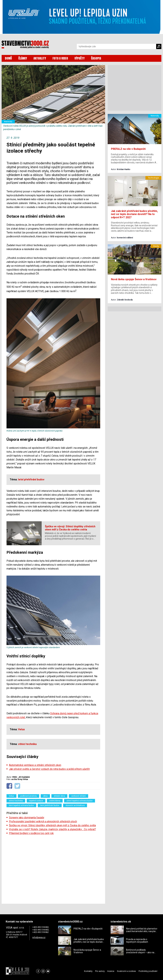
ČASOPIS (96, 58)
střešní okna (59, 796)
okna (45, 796)
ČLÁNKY (23, 58)
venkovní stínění (78, 796)
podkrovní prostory (29, 796)
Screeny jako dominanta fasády (27, 818)
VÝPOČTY (80, 58)
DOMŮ (8, 58)
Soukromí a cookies (126, 971)
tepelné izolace (36, 801)
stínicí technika (16, 801)
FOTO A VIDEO (60, 58)
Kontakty (88, 971)
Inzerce (111, 971)
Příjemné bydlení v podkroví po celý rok (31, 833)
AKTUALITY (40, 58)
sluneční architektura (75, 805)
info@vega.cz (39, 937)
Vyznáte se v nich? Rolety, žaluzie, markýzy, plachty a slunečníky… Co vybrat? (52, 829)
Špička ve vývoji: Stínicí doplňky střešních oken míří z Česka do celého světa (52, 825)
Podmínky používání (148, 971)
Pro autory (100, 971)
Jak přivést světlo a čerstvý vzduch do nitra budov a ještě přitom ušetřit (49, 769)
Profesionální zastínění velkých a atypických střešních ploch (43, 821)
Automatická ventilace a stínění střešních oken (35, 765)
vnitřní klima (55, 801)
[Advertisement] (53, 868)
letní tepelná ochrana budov (21, 805)
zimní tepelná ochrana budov (80, 801)
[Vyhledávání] (116, 46)
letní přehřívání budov (50, 805)
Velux (11, 796)
